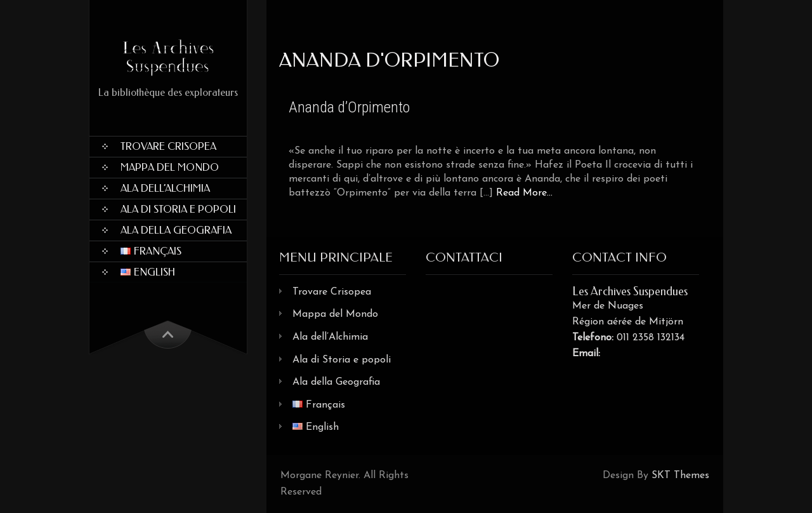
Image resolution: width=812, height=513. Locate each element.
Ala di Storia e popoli (178, 209)
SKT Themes (680, 476)
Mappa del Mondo (170, 167)
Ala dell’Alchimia (165, 188)
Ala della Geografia (176, 230)
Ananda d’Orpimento (349, 107)
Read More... (524, 193)
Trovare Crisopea (168, 146)
